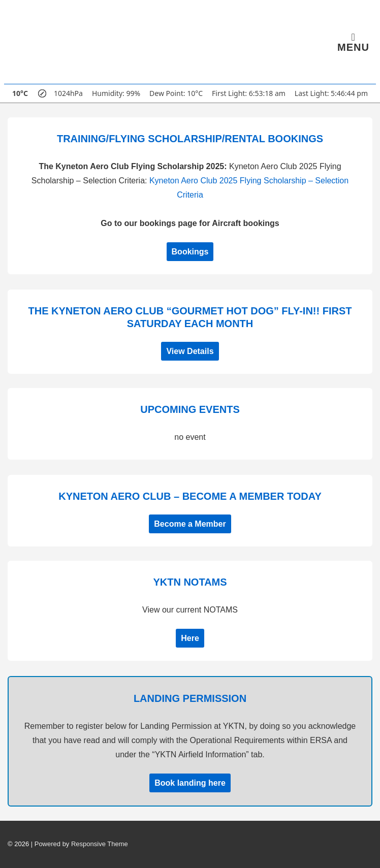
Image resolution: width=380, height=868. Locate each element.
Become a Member (190, 524)
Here (190, 638)
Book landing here (190, 783)
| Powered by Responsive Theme (80, 844)
